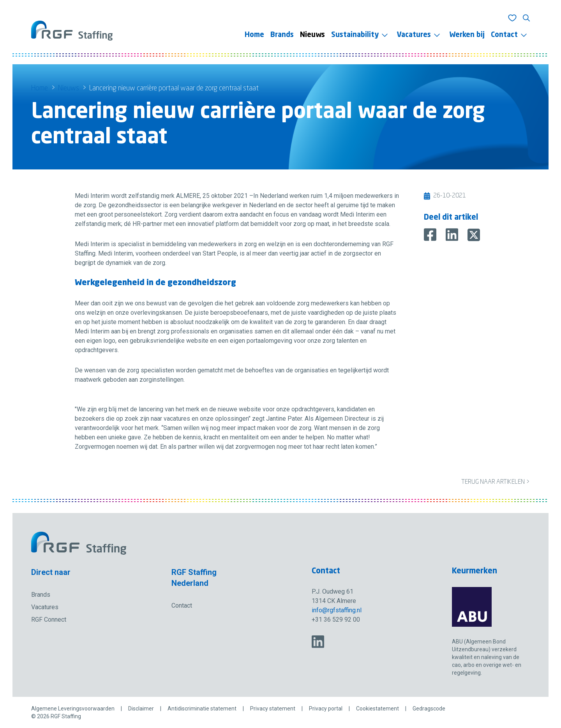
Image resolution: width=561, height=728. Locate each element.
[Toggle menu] (385, 35)
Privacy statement (273, 709)
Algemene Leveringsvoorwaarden (73, 709)
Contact (504, 35)
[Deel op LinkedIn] (452, 235)
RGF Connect (49, 620)
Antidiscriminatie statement (202, 709)
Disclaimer (141, 709)
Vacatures (414, 35)
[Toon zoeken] (526, 18)
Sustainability (355, 35)
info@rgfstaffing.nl (337, 610)
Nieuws (312, 35)
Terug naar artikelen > (495, 482)
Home (254, 35)
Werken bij (467, 35)
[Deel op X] (474, 235)
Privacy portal (326, 709)
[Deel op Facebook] (430, 235)
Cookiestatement (378, 709)
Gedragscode (429, 709)
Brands (282, 35)
